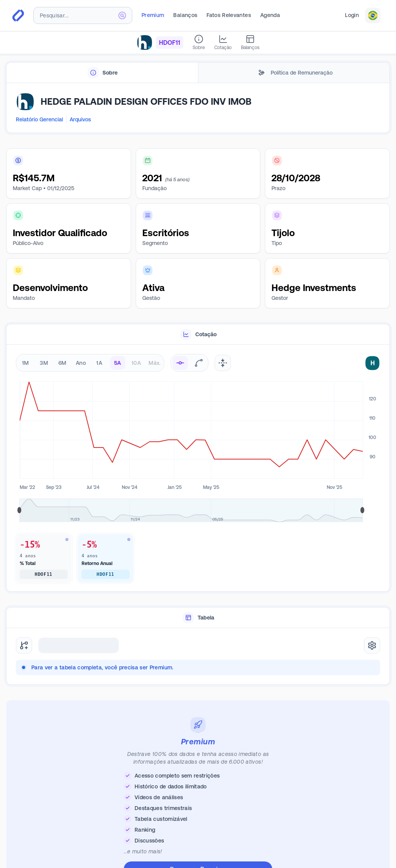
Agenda (270, 15)
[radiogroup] (90, 363)
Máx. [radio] (154, 363)
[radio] (180, 363)
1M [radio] (26, 363)
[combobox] (83, 15)
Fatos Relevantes (229, 15)
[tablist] (198, 73)
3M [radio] (44, 363)
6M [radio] (62, 363)
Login (352, 15)
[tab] (102, 73)
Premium (153, 15)
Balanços (185, 15)
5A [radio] (118, 363)
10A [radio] (136, 363)
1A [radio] (99, 363)
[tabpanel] (198, 108)
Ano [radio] (81, 363)
